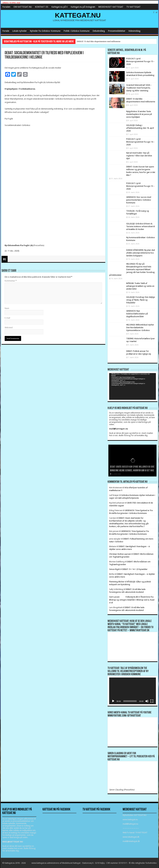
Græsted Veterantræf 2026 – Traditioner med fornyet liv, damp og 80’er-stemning (139, 88)
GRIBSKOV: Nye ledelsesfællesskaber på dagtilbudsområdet (137, 314)
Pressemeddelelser (117, 31)
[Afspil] (113, 701)
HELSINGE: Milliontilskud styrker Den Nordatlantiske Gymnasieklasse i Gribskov (140, 327)
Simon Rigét (114, 569)
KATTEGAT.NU (78, 15)
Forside (6, 31)
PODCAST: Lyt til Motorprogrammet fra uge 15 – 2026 (140, 61)
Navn (7, 308)
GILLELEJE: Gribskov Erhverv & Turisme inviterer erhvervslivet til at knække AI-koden (141, 226)
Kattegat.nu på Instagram (83, 7)
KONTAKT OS (42, 7)
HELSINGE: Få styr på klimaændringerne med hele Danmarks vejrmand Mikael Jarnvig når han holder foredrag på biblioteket (132, 269)
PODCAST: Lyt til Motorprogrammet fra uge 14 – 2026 (140, 142)
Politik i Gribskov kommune (76, 31)
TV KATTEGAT (133, 7)
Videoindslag (134, 31)
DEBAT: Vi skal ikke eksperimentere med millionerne (99, 41)
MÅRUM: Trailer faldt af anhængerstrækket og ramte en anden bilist (140, 286)
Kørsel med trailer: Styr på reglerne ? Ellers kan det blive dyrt (139, 156)
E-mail (7, 318)
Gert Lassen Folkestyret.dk (124, 597)
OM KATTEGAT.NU (23, 7)
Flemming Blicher (117, 582)
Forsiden (6, 7)
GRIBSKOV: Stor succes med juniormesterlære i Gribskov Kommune (139, 200)
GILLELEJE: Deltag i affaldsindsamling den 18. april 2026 (140, 128)
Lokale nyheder (19, 31)
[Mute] (147, 701)
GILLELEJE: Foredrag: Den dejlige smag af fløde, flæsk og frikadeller (141, 300)
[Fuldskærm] (152, 701)
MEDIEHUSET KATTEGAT (111, 7)
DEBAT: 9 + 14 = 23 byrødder (135, 569)
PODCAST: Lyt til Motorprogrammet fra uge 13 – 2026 (140, 186)
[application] (133, 386)
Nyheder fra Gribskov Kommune (45, 31)
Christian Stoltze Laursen (120, 554)
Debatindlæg (99, 31)
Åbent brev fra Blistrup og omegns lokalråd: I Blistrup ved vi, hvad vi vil (132, 600)
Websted (9, 327)
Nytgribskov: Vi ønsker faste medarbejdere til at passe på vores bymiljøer (139, 114)
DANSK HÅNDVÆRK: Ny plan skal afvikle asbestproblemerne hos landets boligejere (141, 253)
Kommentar (11, 281)
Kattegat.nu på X (59, 7)
